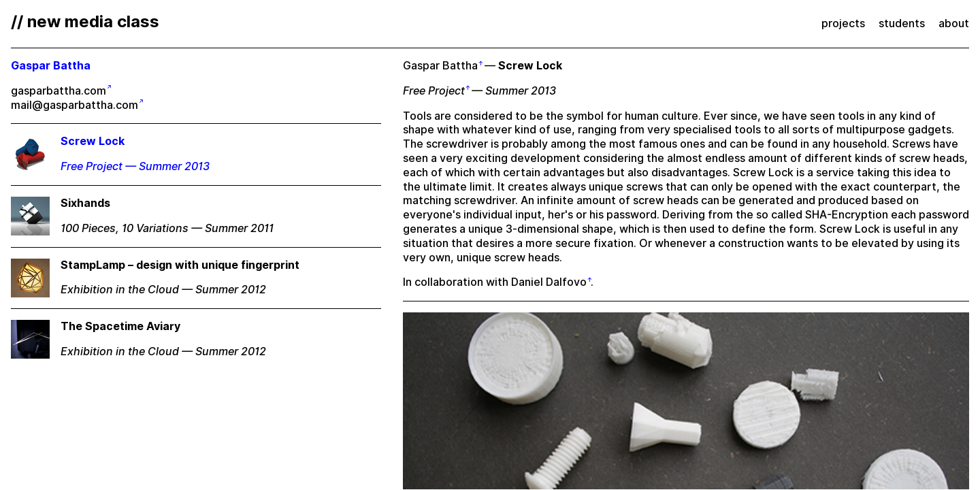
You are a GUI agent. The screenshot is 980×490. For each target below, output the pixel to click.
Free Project (434, 91)
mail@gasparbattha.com (75, 105)
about (954, 23)
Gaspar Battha (440, 66)
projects (843, 23)
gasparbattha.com (59, 91)
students (902, 23)
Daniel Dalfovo (549, 282)
